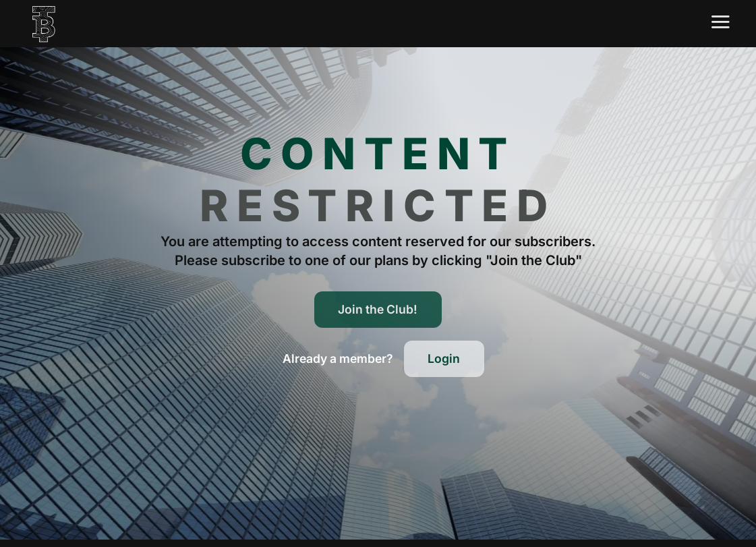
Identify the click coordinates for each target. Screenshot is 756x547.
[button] (338, 359)
